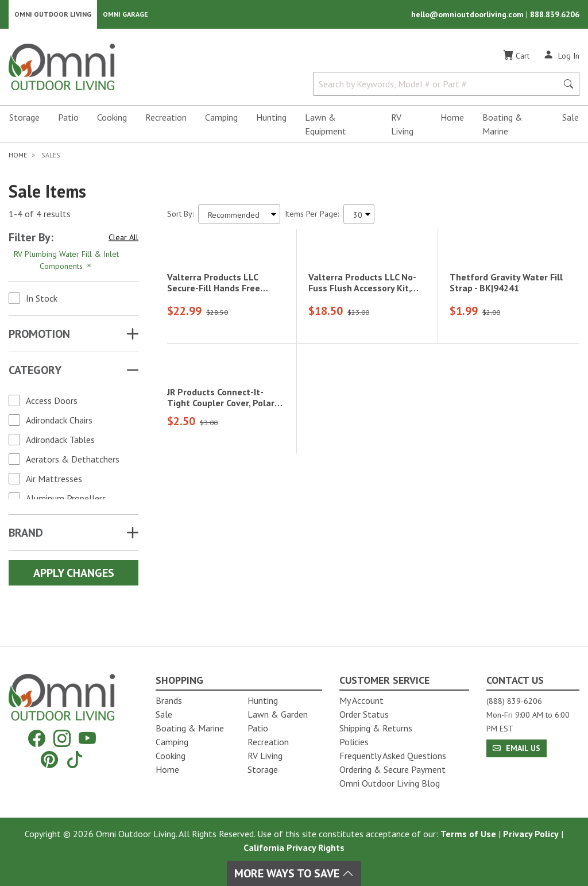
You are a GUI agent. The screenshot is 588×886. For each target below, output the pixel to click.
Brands (169, 700)
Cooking (112, 118)
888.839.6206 (555, 15)
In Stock (42, 299)
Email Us (517, 748)
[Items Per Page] (359, 215)
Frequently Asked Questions (393, 756)
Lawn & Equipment (326, 125)
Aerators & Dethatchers (73, 460)
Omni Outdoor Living (53, 15)
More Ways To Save (294, 873)
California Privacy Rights (294, 848)
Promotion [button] (39, 335)
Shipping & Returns (376, 728)
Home (452, 118)
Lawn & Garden (278, 714)
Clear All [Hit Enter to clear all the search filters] (123, 238)
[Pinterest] (49, 759)
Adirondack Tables (60, 441)
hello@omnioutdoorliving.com (469, 15)
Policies (354, 742)
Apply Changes (74, 574)
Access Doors (52, 402)
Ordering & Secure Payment (392, 769)
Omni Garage (125, 15)
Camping (221, 118)
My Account (361, 700)
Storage (24, 118)
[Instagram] (62, 739)
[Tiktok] (75, 759)
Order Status (364, 714)
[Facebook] (37, 739)
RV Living (402, 125)
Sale (570, 118)
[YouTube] (87, 739)
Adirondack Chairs (59, 421)
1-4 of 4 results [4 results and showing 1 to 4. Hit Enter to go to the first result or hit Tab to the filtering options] (40, 215)
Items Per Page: (312, 215)
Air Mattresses (54, 480)
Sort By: (180, 215)
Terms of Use (468, 834)
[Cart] (516, 57)
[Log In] (561, 56)
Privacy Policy (531, 834)
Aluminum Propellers (66, 499)
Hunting (271, 118)
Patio (68, 118)
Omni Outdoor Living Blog (390, 783)
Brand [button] (26, 534)
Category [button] (35, 371)
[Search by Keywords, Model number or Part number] (439, 85)
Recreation (166, 118)
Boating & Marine (502, 125)
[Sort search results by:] (239, 215)
